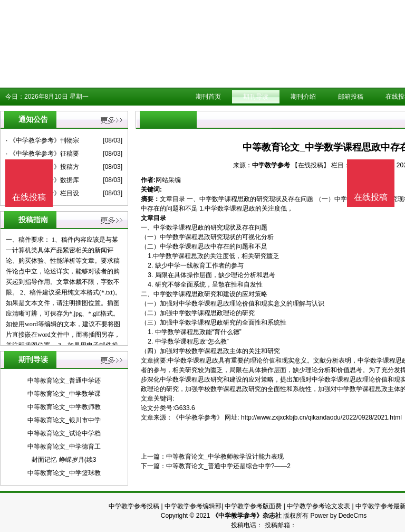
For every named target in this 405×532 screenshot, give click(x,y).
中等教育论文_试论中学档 (64, 433)
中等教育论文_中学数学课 (64, 394)
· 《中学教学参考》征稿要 (42, 154)
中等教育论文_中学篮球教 (64, 473)
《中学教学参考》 (198, 417)
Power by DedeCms (338, 516)
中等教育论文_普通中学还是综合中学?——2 (228, 466)
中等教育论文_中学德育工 (64, 446)
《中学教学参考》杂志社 (247, 516)
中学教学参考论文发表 (319, 506)
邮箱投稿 (351, 97)
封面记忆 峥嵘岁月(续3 (64, 460)
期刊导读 (256, 97)
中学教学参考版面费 (253, 506)
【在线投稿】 (311, 165)
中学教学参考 (271, 165)
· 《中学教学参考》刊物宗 (42, 140)
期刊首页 (208, 97)
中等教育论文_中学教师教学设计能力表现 (225, 457)
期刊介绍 (303, 97)
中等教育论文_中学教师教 (64, 407)
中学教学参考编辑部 (193, 506)
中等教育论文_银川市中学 (64, 420)
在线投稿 (371, 197)
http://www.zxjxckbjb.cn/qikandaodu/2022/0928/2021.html (321, 417)
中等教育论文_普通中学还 (64, 381)
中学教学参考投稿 (134, 506)
